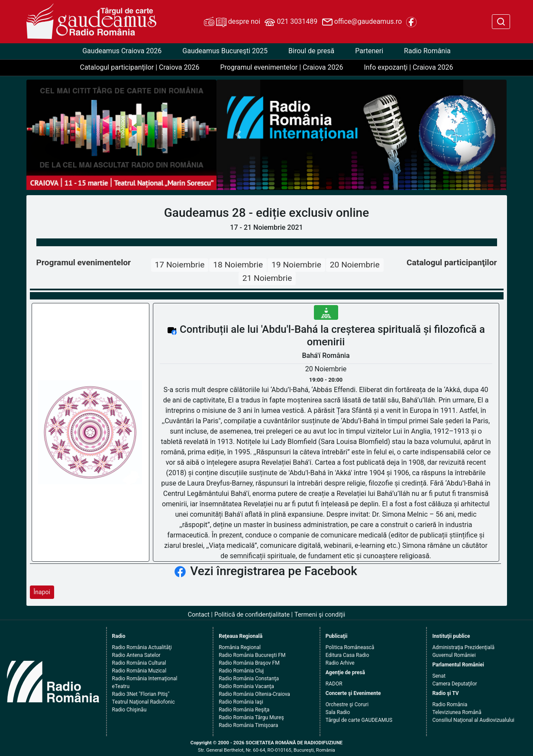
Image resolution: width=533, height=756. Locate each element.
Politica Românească (350, 647)
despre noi (232, 22)
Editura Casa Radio (347, 655)
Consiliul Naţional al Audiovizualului (473, 720)
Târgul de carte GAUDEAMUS (359, 720)
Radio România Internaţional (145, 679)
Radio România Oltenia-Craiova (254, 694)
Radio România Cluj (241, 671)
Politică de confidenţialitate (252, 615)
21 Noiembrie (267, 278)
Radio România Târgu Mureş (251, 717)
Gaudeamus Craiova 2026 (122, 51)
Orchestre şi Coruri (347, 705)
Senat (439, 676)
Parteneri (369, 51)
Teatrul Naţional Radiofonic (144, 702)
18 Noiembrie (238, 265)
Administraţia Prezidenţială (463, 647)
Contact (199, 615)
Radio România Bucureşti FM (252, 655)
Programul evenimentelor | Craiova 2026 (281, 67)
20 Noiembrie (355, 265)
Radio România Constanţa (249, 679)
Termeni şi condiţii (320, 615)
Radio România (427, 51)
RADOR (334, 684)
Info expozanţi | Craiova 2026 (408, 67)
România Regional (240, 647)
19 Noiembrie (296, 265)
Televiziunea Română (457, 712)
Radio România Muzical (139, 671)
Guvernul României (454, 655)
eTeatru (121, 686)
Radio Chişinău (129, 710)
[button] (238, 135)
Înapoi (42, 592)
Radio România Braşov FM (249, 663)
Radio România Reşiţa (244, 710)
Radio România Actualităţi (142, 647)
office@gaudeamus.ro (362, 22)
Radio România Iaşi (241, 702)
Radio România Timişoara (248, 725)
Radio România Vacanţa (246, 686)
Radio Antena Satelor (136, 655)
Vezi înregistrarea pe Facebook (274, 571)
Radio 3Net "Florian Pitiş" (141, 694)
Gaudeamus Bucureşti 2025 (225, 51)
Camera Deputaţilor (454, 684)
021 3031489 (291, 22)
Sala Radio (338, 712)
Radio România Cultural (139, 663)
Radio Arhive (340, 663)
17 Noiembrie (180, 265)
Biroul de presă (311, 51)
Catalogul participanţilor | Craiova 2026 (139, 67)
